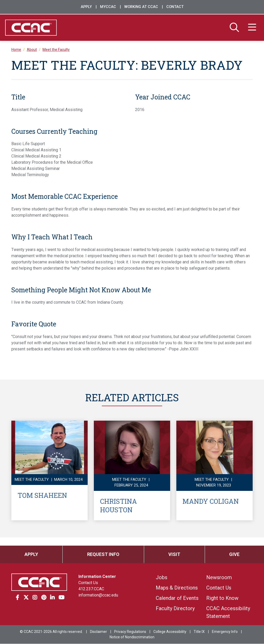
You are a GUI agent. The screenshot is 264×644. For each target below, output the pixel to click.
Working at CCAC (141, 7)
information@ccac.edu (98, 595)
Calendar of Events (177, 598)
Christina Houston (118, 505)
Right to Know (222, 598)
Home (16, 50)
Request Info (103, 555)
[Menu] (252, 28)
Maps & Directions (177, 588)
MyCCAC (108, 7)
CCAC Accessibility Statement (228, 612)
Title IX (199, 632)
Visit (174, 555)
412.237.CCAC (91, 589)
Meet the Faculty (56, 50)
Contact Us (88, 583)
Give (234, 555)
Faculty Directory (175, 609)
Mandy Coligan (211, 501)
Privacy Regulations (130, 632)
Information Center (97, 577)
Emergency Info (225, 632)
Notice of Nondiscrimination (132, 637)
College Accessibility (170, 632)
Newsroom (219, 578)
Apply (86, 7)
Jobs (162, 578)
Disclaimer (98, 632)
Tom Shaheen (42, 496)
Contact (175, 7)
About (32, 50)
